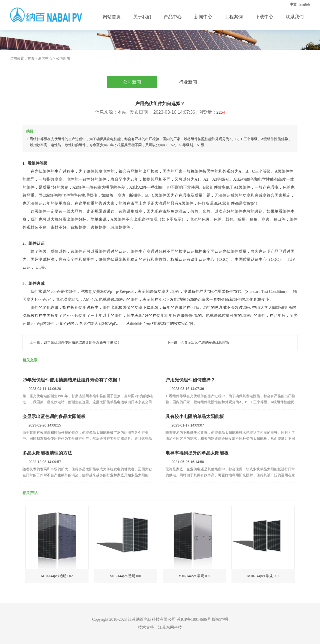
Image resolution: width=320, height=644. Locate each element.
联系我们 (295, 17)
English (305, 4)
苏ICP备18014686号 (194, 619)
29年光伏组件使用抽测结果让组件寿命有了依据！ (82, 343)
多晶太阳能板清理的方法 (47, 453)
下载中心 (264, 17)
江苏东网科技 (170, 627)
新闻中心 (203, 17)
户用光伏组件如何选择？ (190, 380)
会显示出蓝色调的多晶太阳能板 (205, 343)
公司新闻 (63, 58)
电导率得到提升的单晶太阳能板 (197, 453)
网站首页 (112, 17)
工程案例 (234, 17)
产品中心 (173, 17)
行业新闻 (188, 82)
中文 (293, 4)
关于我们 (142, 17)
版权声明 (220, 619)
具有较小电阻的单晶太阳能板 (195, 416)
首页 (31, 58)
